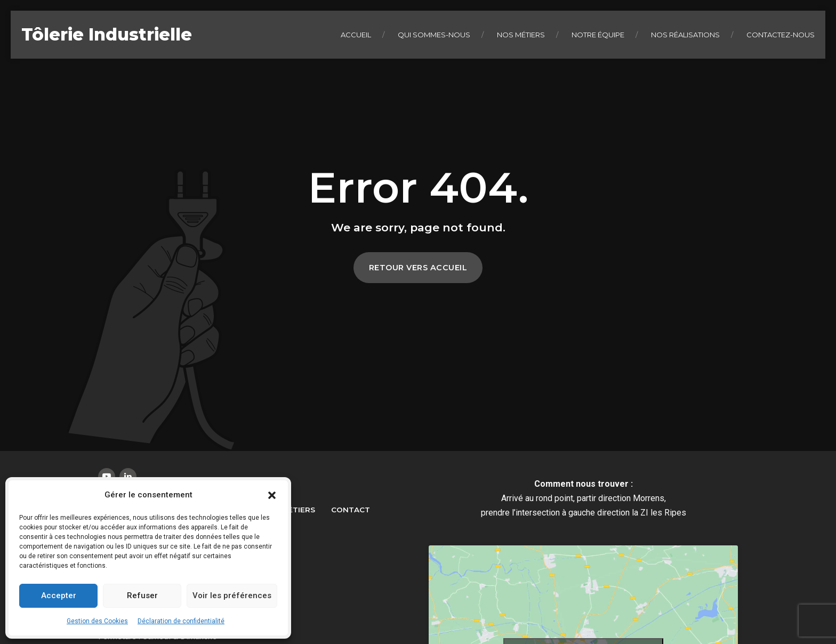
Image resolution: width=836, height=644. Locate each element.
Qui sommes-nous (434, 35)
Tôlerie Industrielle (107, 34)
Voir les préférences (232, 595)
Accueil (356, 35)
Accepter (59, 595)
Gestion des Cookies (97, 621)
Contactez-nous (781, 35)
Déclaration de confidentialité (181, 621)
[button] (272, 495)
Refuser (142, 595)
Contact (351, 510)
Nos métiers (521, 35)
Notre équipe (598, 35)
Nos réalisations (685, 35)
